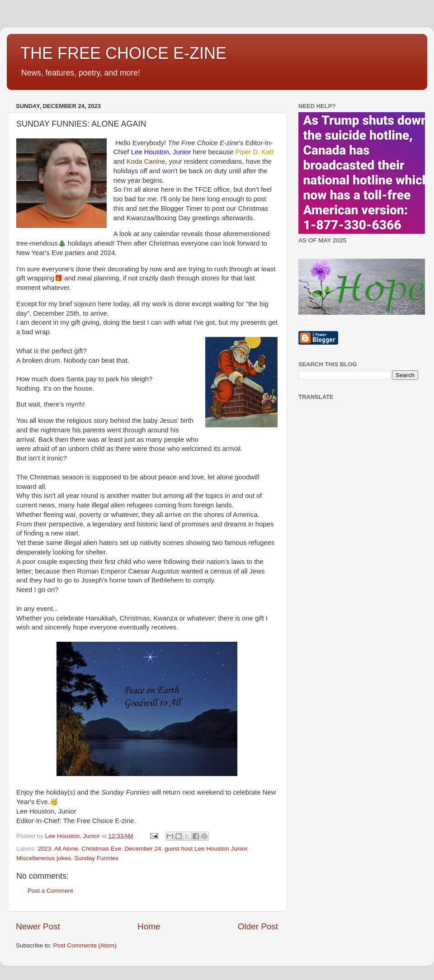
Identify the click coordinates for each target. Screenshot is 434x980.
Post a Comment (50, 891)
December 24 (143, 849)
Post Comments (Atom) (85, 945)
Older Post (258, 926)
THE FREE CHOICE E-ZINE (123, 53)
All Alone (66, 849)
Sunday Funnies (96, 858)
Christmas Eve (101, 849)
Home (149, 926)
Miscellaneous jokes (44, 858)
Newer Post (38, 926)
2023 (44, 849)
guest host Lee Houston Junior (206, 849)
